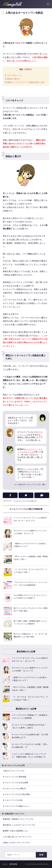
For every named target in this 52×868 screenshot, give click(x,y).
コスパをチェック (14, 75)
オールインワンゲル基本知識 (14, 777)
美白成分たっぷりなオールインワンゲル (19, 825)
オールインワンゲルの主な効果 (15, 783)
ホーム (5, 864)
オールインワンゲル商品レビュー (16, 806)
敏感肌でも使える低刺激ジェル (15, 831)
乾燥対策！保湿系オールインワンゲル (18, 819)
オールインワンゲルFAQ (13, 800)
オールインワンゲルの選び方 (25, 501)
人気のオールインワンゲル (14, 771)
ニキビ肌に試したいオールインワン (17, 837)
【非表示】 (28, 69)
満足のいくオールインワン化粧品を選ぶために (26, 82)
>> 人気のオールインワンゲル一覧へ (31, 484)
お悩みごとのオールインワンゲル (16, 843)
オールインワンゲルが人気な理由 (16, 794)
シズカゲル (30, 469)
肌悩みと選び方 (14, 79)
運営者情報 (13, 864)
